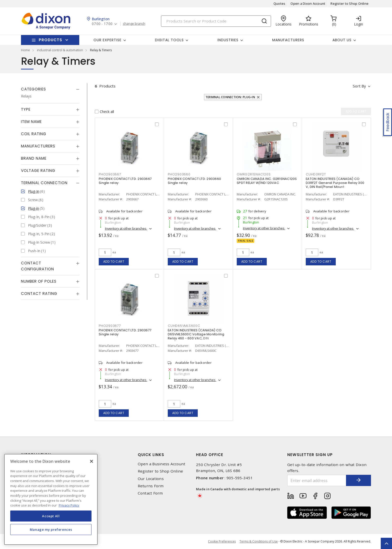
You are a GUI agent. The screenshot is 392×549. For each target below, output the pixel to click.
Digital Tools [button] (169, 40)
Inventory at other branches (126, 228)
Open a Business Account (162, 464)
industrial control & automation (60, 50)
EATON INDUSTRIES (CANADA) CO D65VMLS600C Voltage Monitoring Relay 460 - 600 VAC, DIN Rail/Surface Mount (196, 336)
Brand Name (34, 158)
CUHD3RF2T (316, 174)
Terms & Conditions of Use (259, 541)
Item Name (31, 122)
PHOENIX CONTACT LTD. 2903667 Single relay (125, 181)
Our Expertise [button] (107, 40)
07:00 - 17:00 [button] (102, 24)
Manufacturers (288, 40)
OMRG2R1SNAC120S (254, 174)
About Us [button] (342, 40)
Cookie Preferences (222, 542)
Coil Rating (34, 134)
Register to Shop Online (349, 3)
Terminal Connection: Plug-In (230, 97)
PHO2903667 (110, 174)
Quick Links (151, 455)
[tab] (50, 89)
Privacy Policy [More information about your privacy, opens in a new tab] (69, 505)
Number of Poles (39, 281)
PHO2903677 (110, 326)
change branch (134, 24)
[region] (51, 499)
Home (25, 50)
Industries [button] (228, 40)
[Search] (216, 21)
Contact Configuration (37, 266)
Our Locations (151, 479)
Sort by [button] (359, 86)
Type (26, 109)
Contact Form (150, 493)
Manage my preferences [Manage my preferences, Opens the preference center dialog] (51, 530)
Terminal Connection (44, 183)
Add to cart (114, 262)
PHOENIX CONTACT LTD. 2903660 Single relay (194, 181)
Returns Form (151, 486)
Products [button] (50, 40)
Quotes (279, 3)
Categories (33, 89)
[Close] (91, 461)
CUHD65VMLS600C (184, 326)
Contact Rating (39, 293)
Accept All (51, 516)
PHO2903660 (179, 174)
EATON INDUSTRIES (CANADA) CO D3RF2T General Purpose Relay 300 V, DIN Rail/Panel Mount (335, 183)
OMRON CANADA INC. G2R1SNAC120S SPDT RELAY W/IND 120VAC (267, 181)
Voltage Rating (38, 171)
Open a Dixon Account (308, 3)
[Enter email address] (317, 480)
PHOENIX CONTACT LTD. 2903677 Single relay (125, 332)
